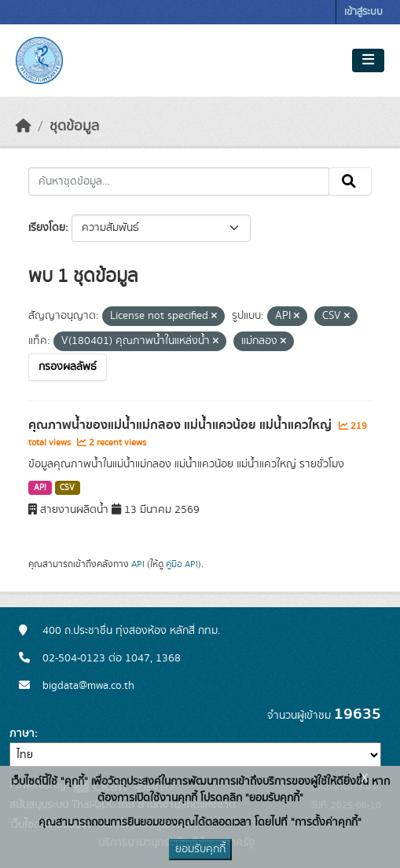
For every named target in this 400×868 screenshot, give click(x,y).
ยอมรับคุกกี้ (200, 849)
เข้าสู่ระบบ (363, 12)
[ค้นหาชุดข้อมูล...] (179, 181)
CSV (67, 488)
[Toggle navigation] (368, 60)
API (40, 488)
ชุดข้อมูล (74, 126)
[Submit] (350, 181)
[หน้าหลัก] (24, 126)
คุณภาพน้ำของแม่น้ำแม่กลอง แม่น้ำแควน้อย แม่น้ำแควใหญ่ (182, 425)
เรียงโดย (47, 228)
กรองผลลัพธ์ (68, 367)
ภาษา (22, 734)
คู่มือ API (182, 564)
